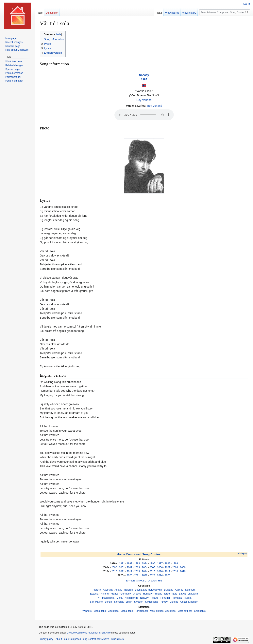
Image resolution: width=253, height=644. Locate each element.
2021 (137, 575)
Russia (188, 598)
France (115, 594)
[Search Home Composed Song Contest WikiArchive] (225, 12)
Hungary (148, 594)
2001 (122, 567)
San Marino (96, 602)
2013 (137, 571)
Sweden (139, 602)
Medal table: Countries (106, 611)
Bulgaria (169, 590)
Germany (126, 594)
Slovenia (119, 602)
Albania (97, 590)
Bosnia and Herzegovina (148, 590)
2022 (145, 575)
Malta (119, 598)
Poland (154, 598)
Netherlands (131, 598)
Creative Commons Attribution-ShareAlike (89, 633)
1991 (122, 563)
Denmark (190, 590)
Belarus (129, 590)
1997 (144, 79)
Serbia (108, 602)
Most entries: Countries (163, 611)
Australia (108, 590)
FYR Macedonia (105, 598)
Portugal (165, 598)
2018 (175, 571)
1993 (137, 563)
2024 (160, 575)
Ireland (158, 594)
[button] (242, 554)
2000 (114, 567)
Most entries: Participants (192, 611)
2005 (152, 567)
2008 (175, 567)
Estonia (94, 594)
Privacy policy (46, 639)
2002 (129, 567)
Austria (118, 590)
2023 (152, 575)
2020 (129, 575)
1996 (152, 563)
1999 (175, 563)
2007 (168, 567)
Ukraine (174, 602)
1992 (129, 563)
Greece (137, 594)
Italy (175, 594)
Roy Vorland (144, 100)
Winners (87, 611)
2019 (183, 571)
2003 (137, 567)
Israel (167, 594)
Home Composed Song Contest (139, 554)
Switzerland (152, 602)
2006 (160, 567)
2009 (183, 567)
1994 (145, 563)
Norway (144, 75)
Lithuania (193, 594)
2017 (168, 571)
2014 (145, 571)
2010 (114, 571)
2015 (152, 571)
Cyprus (179, 590)
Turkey (164, 602)
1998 (168, 563)
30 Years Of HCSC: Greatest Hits (144, 581)
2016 (160, 571)
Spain (129, 602)
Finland (104, 594)
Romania (177, 598)
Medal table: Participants (134, 611)
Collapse (243, 553)
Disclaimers (117, 639)
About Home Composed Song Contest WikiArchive (82, 639)
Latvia (182, 594)
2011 (122, 571)
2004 (145, 567)
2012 (129, 571)
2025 (168, 575)
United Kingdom (189, 602)
